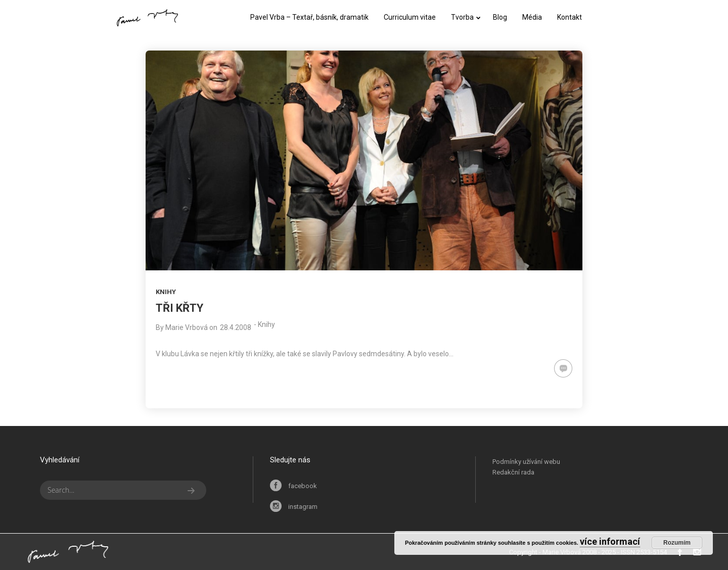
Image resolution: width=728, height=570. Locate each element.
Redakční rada (513, 472)
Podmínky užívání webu (526, 462)
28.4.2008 (236, 327)
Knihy (166, 292)
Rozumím (677, 543)
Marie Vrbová (187, 327)
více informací (610, 541)
